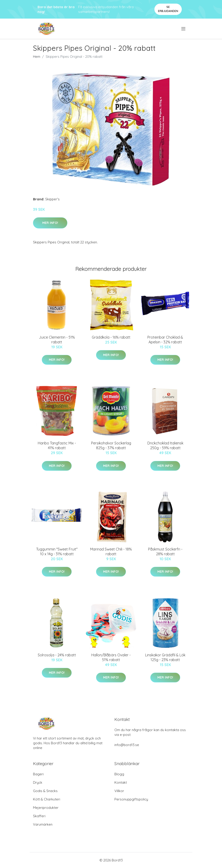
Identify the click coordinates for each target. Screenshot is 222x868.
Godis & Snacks (45, 791)
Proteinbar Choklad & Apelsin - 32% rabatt (165, 340)
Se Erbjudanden (168, 9)
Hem (37, 57)
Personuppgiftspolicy (131, 799)
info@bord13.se (127, 745)
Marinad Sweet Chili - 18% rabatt (111, 552)
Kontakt (121, 782)
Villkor (119, 791)
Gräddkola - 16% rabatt (111, 337)
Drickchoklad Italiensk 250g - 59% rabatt (165, 445)
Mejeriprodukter (46, 808)
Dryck (38, 782)
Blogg (119, 774)
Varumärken (43, 824)
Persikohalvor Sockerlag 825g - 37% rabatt (111, 445)
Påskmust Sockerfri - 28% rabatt (165, 552)
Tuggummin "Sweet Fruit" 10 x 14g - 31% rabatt (57, 552)
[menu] (184, 29)
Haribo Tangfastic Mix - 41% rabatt (57, 445)
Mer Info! (50, 223)
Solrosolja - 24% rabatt (57, 655)
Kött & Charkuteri (47, 799)
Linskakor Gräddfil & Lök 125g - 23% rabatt (165, 657)
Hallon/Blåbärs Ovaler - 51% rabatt (111, 657)
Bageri (38, 774)
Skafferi (39, 816)
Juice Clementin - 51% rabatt (57, 340)
